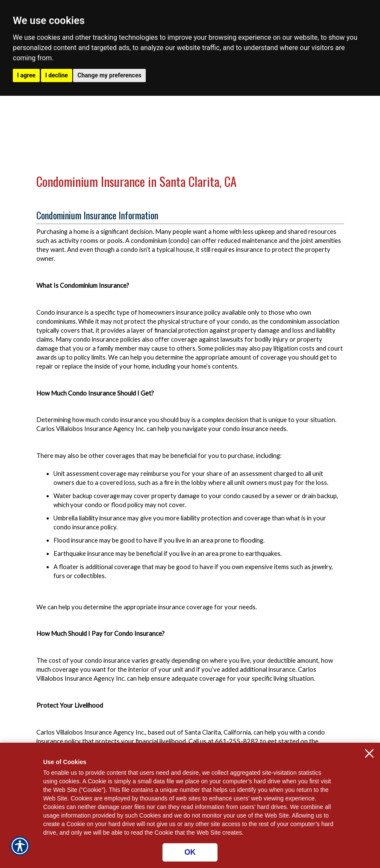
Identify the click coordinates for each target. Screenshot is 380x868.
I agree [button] (26, 75)
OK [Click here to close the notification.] (190, 852)
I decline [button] (57, 75)
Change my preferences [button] (109, 75)
